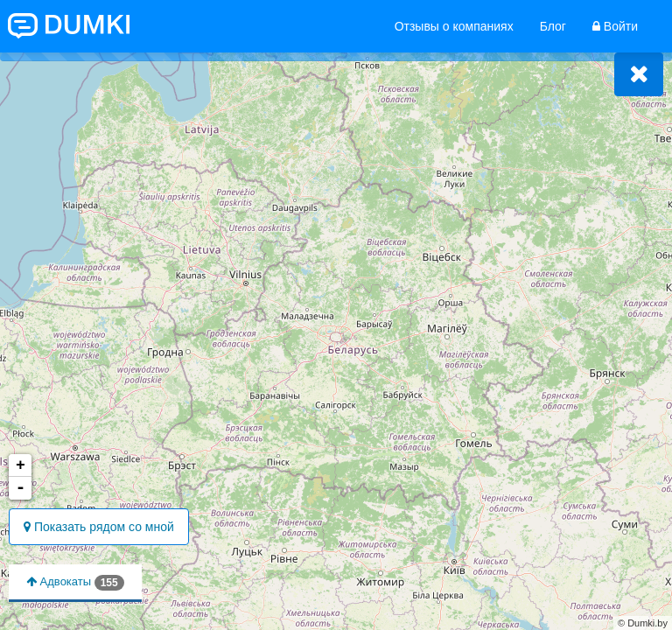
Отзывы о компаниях (454, 26)
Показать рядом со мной (99, 527)
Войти (615, 26)
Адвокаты (75, 583)
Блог (553, 26)
